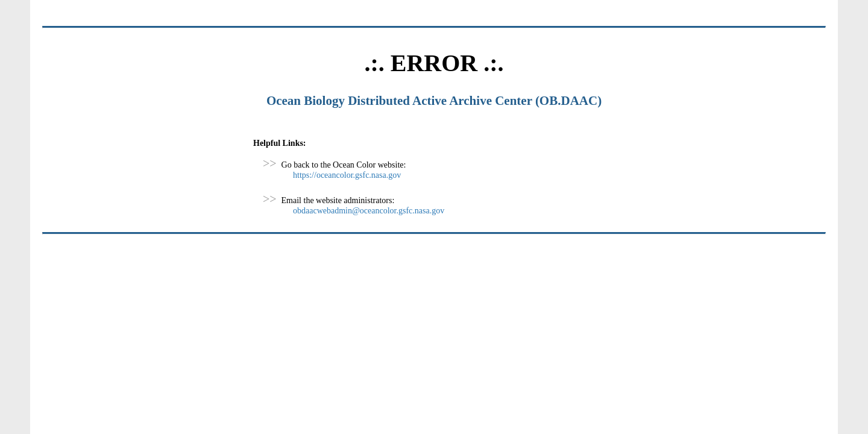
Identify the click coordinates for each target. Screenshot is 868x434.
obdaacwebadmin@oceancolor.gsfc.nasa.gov (369, 211)
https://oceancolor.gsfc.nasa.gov (347, 175)
